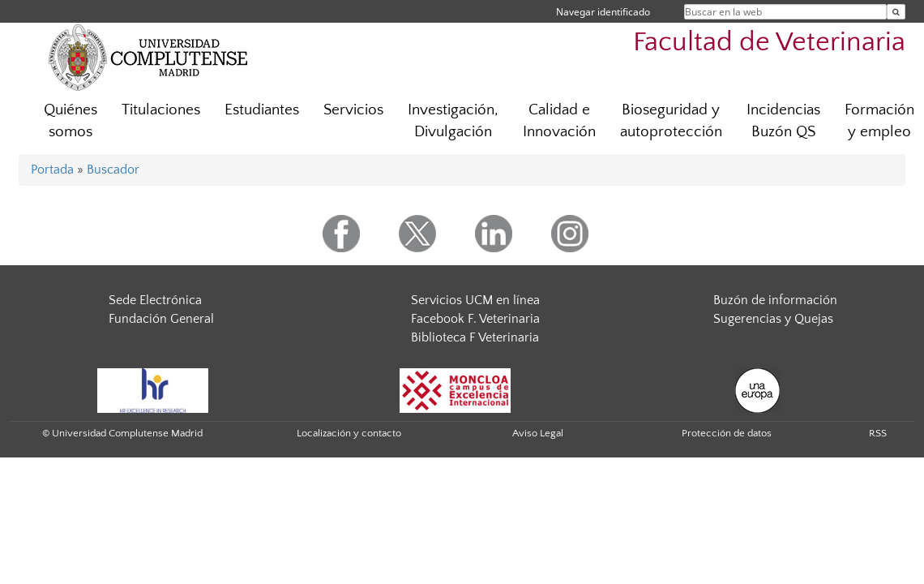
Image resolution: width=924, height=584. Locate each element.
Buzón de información (775, 300)
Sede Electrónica (155, 300)
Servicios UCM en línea (475, 300)
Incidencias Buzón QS (783, 121)
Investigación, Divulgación (453, 121)
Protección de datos (727, 433)
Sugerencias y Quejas (773, 319)
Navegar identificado (603, 12)
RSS (878, 433)
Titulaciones (161, 110)
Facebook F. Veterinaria (475, 319)
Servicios (353, 110)
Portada (52, 170)
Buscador (113, 170)
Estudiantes (262, 110)
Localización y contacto (349, 433)
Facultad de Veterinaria (769, 43)
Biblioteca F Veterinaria (475, 337)
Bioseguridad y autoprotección (671, 121)
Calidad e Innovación (559, 121)
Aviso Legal (538, 433)
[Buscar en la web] (896, 12)
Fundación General (161, 319)
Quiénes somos (71, 121)
